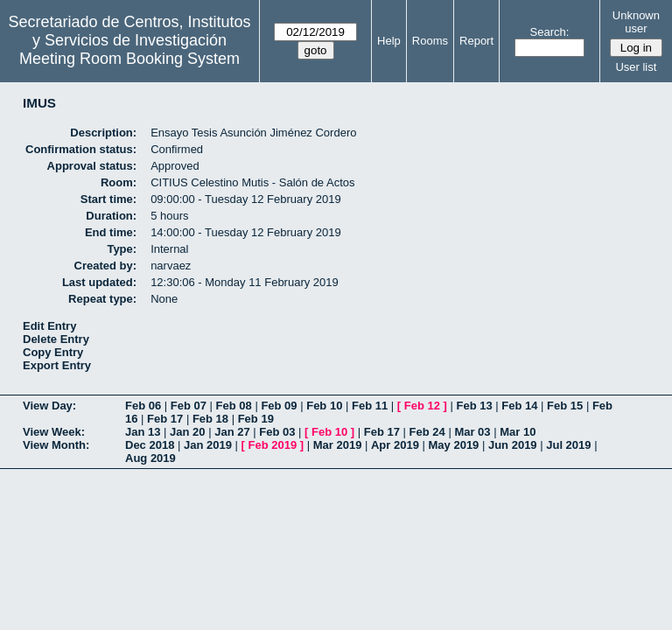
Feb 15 (565, 406)
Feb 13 (474, 406)
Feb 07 (189, 406)
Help (389, 41)
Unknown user (636, 22)
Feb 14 (519, 406)
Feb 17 (165, 419)
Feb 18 (210, 419)
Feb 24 (427, 432)
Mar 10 (518, 432)
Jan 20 (187, 432)
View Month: (56, 445)
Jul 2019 (568, 445)
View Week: (54, 432)
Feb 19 (256, 419)
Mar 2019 (338, 445)
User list (636, 67)
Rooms (430, 41)
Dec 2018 (150, 445)
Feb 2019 (273, 445)
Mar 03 (472, 432)
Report (476, 41)
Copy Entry (53, 352)
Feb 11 (370, 406)
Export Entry (57, 365)
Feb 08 (234, 406)
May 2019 (454, 445)
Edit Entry (49, 326)
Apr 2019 (395, 445)
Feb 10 (324, 406)
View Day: (49, 406)
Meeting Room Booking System (129, 59)
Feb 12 (422, 406)
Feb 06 (143, 406)
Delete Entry (56, 339)
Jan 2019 (208, 445)
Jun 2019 (513, 445)
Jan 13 (143, 432)
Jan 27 (232, 432)
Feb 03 (277, 432)
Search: (550, 32)
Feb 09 (279, 406)
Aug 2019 (150, 458)
